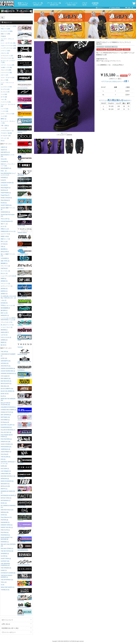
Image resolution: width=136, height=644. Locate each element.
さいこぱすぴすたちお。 (25, 238)
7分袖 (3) (3, 36)
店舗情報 (95, 4)
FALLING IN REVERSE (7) (8, 430)
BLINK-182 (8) (5, 394)
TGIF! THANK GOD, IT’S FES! (25, 360)
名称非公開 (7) (5, 332)
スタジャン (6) (5, 53)
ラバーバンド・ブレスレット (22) (8, 122)
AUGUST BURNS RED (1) (8, 371)
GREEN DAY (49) (5, 442)
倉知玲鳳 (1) (4, 249)
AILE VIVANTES (25, 447)
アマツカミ (25, 259)
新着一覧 (129, 8)
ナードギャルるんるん (25, 432)
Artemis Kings (25, 223)
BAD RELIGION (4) (6, 381)
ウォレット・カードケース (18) (8, 105)
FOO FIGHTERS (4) (6, 439)
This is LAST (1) (5, 219)
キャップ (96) (4, 80)
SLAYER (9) (4, 556)
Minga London (25, 79)
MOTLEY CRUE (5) (6, 498)
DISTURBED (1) (5, 420)
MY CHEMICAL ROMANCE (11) (8, 506)
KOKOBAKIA (25, 368)
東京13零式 (25, 266)
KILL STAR (25, 71)
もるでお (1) (4, 335)
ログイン (100, 8)
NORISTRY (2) (5, 315)
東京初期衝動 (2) (5, 308)
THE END (25, 345)
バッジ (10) (4, 128)
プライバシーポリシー (16, 632)
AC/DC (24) (4, 358)
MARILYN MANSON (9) (7, 481)
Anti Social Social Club (25, 562)
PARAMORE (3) (5, 522)
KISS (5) (3, 459)
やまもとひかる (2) (6, 337)
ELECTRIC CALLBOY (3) (8, 425)
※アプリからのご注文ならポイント (115, 81)
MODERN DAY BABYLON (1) (8, 492)
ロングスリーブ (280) (7, 31)
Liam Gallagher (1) (6, 471)
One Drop (25, 323)
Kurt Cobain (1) (5, 469)
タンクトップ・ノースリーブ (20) (8, 62)
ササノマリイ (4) (5, 266)
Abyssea (25, 209)
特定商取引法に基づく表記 (16, 628)
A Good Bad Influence (25, 64)
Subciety (25, 57)
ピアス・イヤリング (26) (7, 114)
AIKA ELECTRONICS (25, 411)
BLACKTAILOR (25, 187)
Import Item (25, 584)
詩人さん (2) (4, 273)
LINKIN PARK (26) (6, 474)
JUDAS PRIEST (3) (6, 452)
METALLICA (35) (5, 486)
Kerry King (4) (4, 454)
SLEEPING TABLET (25, 252)
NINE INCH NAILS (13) (7, 510)
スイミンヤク (25, 525)
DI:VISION (25, 461)
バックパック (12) (6, 102)
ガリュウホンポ (25, 511)
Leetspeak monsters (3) (7, 183)
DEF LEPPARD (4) (6, 415)
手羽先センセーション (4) (8, 305)
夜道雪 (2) (4, 342)
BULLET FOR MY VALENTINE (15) (6, 404)
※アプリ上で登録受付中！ (115, 100)
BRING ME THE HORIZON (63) (8, 400)
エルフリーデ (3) (5, 234)
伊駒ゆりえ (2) (5, 229)
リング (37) (4, 116)
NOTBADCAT (25, 288)
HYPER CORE (25, 504)
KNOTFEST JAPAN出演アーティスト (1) (8, 463)
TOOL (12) (4, 582)
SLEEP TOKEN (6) (6, 559)
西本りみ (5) (4, 313)
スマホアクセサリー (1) (7, 131)
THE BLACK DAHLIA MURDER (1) (6, 576)
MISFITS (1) (4, 489)
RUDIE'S (25, 202)
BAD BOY (25, 404)
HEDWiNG (25, 468)
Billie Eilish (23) (5, 386)
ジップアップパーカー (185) (8, 48)
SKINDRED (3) (5, 554)
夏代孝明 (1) (4, 310)
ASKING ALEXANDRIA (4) (8, 368)
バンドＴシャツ (71, 4)
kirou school (25, 613)
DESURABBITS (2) (6, 168)
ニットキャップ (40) (6, 87)
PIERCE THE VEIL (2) (7, 527)
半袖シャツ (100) (5, 29)
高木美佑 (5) (4, 289)
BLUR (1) (3, 396)
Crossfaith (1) (4, 162)
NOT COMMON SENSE (25, 577)
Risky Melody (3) (5, 200)
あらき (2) (4, 226)
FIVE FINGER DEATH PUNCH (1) (7, 436)
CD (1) (3, 141)
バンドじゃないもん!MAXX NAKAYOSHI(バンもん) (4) (8, 319)
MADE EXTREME (25, 352)
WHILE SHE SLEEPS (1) (8, 587)
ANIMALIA (25, 518)
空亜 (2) (3, 247)
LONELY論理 (25, 475)
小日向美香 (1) (5, 258)
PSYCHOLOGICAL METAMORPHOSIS (25, 547)
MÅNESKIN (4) (5, 479)
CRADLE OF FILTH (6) (7, 412)
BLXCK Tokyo (25, 454)
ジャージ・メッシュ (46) (7, 65)
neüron (25, 331)
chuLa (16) (4, 159)
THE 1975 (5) (4, 352)
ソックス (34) (4, 111)
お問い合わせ (16, 624)
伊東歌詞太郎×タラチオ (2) (8, 231)
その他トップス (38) (6, 67)
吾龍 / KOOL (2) (5, 261)
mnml (25, 195)
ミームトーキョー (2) (7, 327)
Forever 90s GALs (25, 425)
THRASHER (25, 375)
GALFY (115, 47)
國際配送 (118, 50)
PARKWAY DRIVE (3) (7, 525)
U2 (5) (2, 585)
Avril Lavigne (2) (5, 376)
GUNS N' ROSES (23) (7, 444)
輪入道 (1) (4, 345)
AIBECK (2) (4, 147)
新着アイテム (23, 4)
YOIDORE (25, 114)
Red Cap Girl (25, 107)
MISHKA (25, 489)
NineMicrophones (25, 295)
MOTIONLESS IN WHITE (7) (9, 495)
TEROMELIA (25, 532)
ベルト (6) (4, 99)
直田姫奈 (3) (4, 281)
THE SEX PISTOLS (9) (7, 551)
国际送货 (110, 50)
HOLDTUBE (25, 598)
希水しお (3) (4, 241)
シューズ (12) (4, 109)
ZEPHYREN (25, 555)
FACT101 (25, 497)
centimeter (25, 159)
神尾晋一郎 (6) (5, 236)
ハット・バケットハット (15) (7, 83)
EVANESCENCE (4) (6, 427)
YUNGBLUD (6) (5, 590)
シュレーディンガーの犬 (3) (8, 276)
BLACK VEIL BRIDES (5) (8, 391)
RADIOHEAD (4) (5, 535)
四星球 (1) (4, 278)
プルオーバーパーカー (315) (8, 46)
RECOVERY (25, 173)
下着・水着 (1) (5, 126)
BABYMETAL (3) (5, 152)
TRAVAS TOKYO (25, 230)
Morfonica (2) (4, 190)
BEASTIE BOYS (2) (6, 384)
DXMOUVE (25, 316)
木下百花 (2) (4, 244)
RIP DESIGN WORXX (25, 605)
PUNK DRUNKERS (25, 144)
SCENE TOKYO (25, 43)
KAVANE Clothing (25, 245)
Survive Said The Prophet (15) (8, 215)
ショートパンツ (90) (6, 72)
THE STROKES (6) (6, 568)
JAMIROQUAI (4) (5, 449)
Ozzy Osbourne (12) (6, 517)
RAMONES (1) (5, 542)
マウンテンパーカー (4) (7, 58)
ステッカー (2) (5, 138)
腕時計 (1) (4, 119)
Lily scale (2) (4, 185)
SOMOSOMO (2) (5, 212)
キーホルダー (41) (6, 136)
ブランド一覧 (38, 4)
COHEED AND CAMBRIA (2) (9, 410)
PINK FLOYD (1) (5, 530)
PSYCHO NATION (25, 86)
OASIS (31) (4, 515)
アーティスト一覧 (54, 4)
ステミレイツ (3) (5, 284)
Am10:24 (25, 309)
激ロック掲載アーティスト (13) (8, 255)
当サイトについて (16, 620)
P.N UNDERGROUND (25, 93)
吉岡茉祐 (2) (4, 340)
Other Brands (25, 591)
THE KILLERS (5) (6, 457)
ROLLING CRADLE (25, 382)
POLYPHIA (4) (5, 532)
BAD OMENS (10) (6, 379)
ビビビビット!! (25, 418)
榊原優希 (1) (4, 263)
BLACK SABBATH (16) (7, 389)
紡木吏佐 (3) (4, 303)
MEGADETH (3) (5, 484)
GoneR (25, 389)
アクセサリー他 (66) (6, 133)
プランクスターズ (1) (7, 322)
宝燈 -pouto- (25, 273)
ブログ (85, 4)
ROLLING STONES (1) (7, 549)
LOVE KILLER (25, 540)
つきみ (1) (4, 300)
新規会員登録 (114, 8)
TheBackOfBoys (25, 482)
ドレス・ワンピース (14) (7, 78)
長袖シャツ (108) (5, 34)
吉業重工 (25, 166)
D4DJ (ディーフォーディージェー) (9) (8, 165)
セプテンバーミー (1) (7, 286)
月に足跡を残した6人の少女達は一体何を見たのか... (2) (8, 297)
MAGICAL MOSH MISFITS (25, 129)
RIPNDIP (25, 122)
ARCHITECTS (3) (6, 366)
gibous (25, 137)
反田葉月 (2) (4, 294)
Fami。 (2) (4, 171)
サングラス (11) (5, 89)
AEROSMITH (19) (6, 361)
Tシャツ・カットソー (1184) (9, 26)
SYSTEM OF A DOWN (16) (8, 573)
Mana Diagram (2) (6, 188)
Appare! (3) (4, 150)
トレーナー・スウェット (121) (7, 40)
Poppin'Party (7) (5, 195)
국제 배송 (126, 50)
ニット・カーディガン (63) (8, 43)
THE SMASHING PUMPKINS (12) (5, 564)
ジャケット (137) (5, 51)
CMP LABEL (25, 280)
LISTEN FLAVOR (25, 100)
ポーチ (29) (4, 97)
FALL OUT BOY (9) (6, 432)
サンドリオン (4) (5, 271)
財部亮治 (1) (4, 291)
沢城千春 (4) (4, 268)
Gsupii (25, 338)
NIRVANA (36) (5, 512)
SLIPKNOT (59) (5, 561)
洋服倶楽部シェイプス (25, 396)
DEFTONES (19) (5, 417)
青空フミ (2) (4, 224)
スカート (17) (4, 75)
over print (25, 36)
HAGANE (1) (4, 178)
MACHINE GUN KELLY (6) (8, 476)
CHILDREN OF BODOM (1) (8, 407)
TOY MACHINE (25, 152)
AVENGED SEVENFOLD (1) (8, 373)
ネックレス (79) (5, 92)
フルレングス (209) (6, 70)
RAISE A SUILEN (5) (6, 198)
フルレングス (100, 47)
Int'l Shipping (101, 50)
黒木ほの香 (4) (5, 252)
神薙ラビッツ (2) (5, 239)
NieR (25, 439)
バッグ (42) (4, 94)
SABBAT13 (25, 302)
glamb (25, 50)
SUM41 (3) (4, 570)
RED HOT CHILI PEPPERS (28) (8, 545)
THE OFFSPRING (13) (7, 580)
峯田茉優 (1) (4, 330)
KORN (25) (4, 466)
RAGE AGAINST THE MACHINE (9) (7, 538)
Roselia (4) (4, 203)
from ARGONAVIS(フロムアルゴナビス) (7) (8, 174)
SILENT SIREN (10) (6, 205)
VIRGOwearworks (25, 180)
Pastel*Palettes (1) (6, 193)
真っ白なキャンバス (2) (7, 325)
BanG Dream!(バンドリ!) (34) (7, 156)
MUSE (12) (4, 503)
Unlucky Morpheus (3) (7, 221)
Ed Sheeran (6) (5, 422)
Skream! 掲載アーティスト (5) (8, 209)
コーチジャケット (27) (7, 56)
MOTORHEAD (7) (6, 501)
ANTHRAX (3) (5, 363)
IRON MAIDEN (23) (6, 447)
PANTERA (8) (4, 520)
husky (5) (3, 180)
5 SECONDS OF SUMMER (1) (8, 355)
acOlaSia (25, 570)
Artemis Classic (25, 216)
